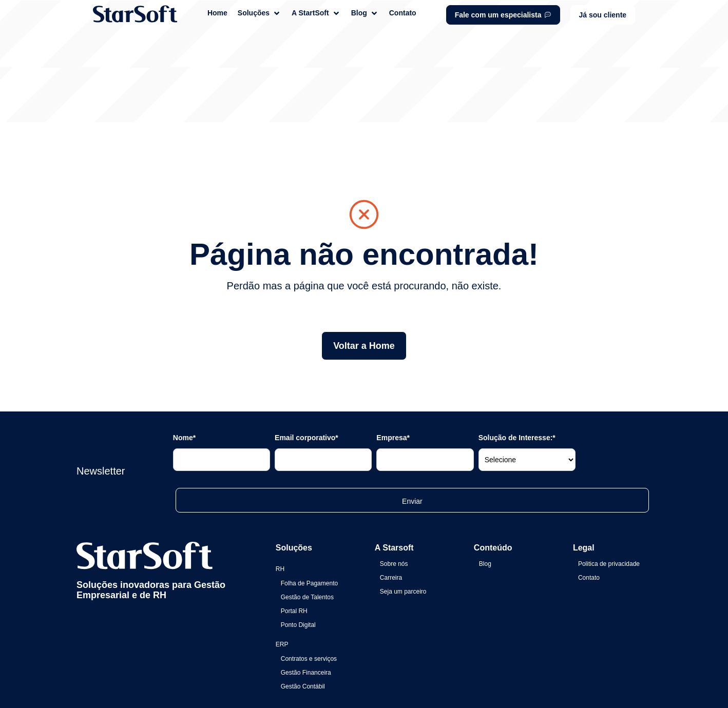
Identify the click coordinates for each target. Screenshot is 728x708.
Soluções (294, 487)
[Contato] (403, 13)
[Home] (217, 13)
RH (280, 508)
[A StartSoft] (316, 13)
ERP (282, 583)
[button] (603, 15)
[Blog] (365, 13)
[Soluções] (260, 13)
